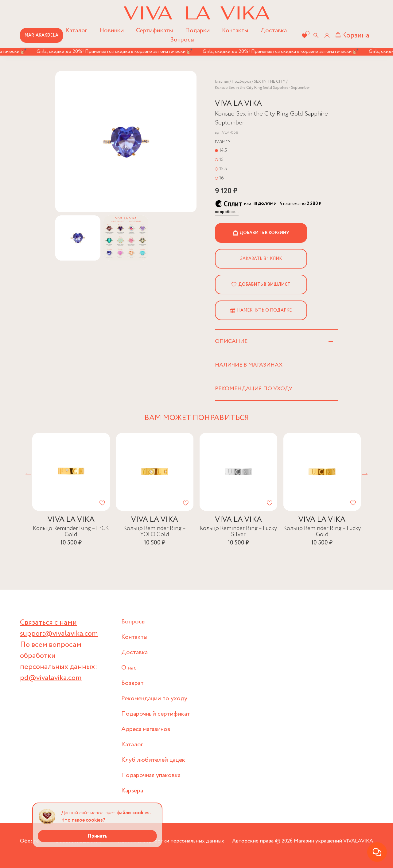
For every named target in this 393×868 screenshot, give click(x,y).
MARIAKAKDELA (41, 35)
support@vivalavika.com (59, 634)
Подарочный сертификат (156, 714)
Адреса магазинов (146, 729)
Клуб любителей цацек (153, 760)
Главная (222, 82)
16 (222, 178)
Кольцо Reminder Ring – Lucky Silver (238, 531)
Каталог (132, 745)
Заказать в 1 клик (261, 259)
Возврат (132, 683)
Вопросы (182, 40)
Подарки (197, 31)
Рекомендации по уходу (154, 699)
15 (221, 160)
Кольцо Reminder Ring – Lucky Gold (322, 531)
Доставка (274, 31)
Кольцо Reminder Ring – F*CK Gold (71, 531)
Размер (222, 142)
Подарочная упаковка (151, 775)
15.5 (223, 169)
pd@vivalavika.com (51, 678)
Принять (97, 836)
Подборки (241, 82)
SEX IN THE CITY (270, 82)
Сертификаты (154, 31)
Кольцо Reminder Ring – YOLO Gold (155, 531)
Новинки (112, 31)
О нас (129, 668)
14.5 (223, 150)
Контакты (235, 31)
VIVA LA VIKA (238, 104)
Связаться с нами (48, 623)
